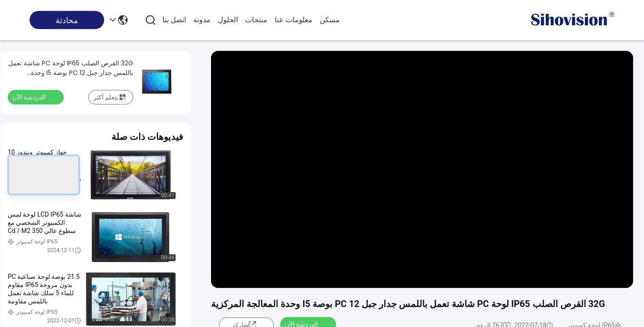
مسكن (330, 20)
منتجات (256, 20)
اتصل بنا (174, 20)
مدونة (202, 20)
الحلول (228, 20)
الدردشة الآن (34, 97)
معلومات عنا (294, 20)
